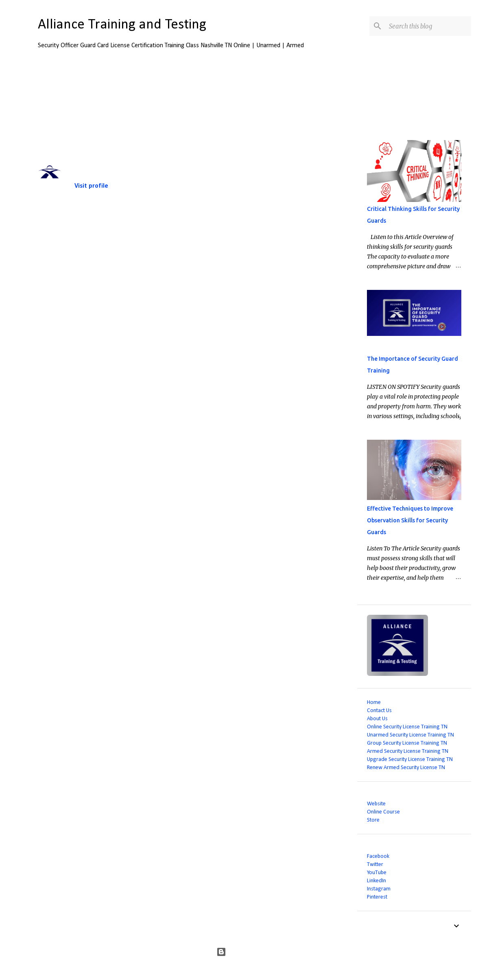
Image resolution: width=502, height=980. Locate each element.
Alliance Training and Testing (122, 25)
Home (374, 703)
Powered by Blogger (251, 952)
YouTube (377, 873)
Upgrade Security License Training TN (410, 760)
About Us (377, 719)
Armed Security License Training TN (408, 751)
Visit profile (91, 186)
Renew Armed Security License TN (406, 768)
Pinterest (377, 897)
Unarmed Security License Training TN (410, 735)
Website (376, 804)
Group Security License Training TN (407, 743)
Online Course (383, 812)
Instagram (379, 889)
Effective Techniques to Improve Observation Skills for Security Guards (410, 520)
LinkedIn (376, 881)
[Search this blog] (428, 26)
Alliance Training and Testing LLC (116, 160)
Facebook (378, 856)
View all (335, 95)
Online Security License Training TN (407, 727)
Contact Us (379, 711)
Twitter (375, 865)
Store (373, 820)
